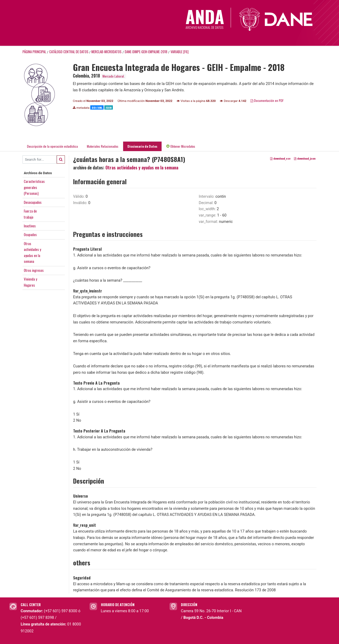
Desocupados (33, 202)
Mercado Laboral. (114, 76)
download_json (305, 158)
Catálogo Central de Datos (69, 52)
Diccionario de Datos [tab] (142, 146)
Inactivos (30, 226)
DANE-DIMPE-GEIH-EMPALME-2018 (146, 52)
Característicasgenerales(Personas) (34, 187)
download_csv (280, 158)
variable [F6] (180, 52)
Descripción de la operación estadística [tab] (52, 146)
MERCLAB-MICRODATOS (106, 52)
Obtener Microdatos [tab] (181, 146)
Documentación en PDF (267, 100)
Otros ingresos (34, 270)
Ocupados (30, 235)
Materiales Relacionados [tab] (103, 146)
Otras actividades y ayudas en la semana (142, 168)
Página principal (34, 52)
